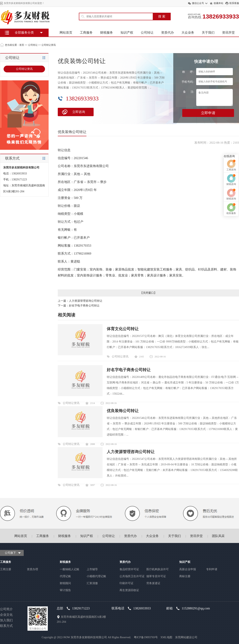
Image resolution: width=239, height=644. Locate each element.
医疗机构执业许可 (158, 569)
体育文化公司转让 (123, 329)
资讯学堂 (228, 33)
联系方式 (6, 626)
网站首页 (66, 33)
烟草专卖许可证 (156, 576)
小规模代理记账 (96, 576)
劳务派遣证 (153, 583)
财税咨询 (231, 321)
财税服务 (107, 33)
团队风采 (218, 536)
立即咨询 (79, 112)
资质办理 (32, 569)
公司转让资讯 (49, 45)
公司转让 (147, 33)
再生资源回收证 (129, 590)
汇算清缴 (92, 583)
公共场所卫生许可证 (132, 576)
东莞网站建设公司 (186, 637)
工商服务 (86, 33)
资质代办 (167, 33)
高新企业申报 (188, 569)
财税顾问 (65, 583)
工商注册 (6, 569)
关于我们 (208, 33)
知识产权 (127, 33)
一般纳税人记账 (70, 569)
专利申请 (212, 569)
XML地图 (166, 637)
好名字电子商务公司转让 (84, 306)
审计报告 (65, 590)
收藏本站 (218, 3)
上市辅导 (92, 569)
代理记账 (65, 576)
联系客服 (234, 3)
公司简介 (6, 609)
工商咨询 (231, 306)
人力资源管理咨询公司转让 (86, 301)
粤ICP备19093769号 (146, 637)
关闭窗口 (148, 293)
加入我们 (6, 620)
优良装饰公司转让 (123, 411)
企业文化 (6, 615)
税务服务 (231, 350)
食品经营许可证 (129, 569)
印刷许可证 (126, 583)
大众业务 (188, 33)
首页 (22, 45)
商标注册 (185, 576)
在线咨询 (229, 293)
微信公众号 (198, 3)
